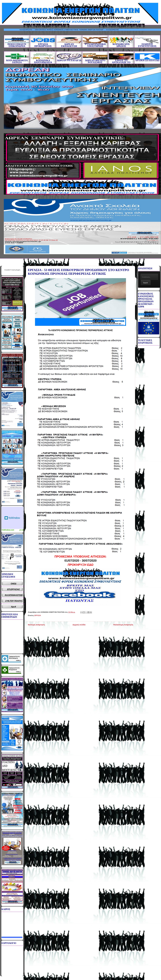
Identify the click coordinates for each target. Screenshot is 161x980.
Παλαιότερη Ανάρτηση (123, 625)
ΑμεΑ (14, 607)
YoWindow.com (8, 530)
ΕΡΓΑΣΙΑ (38, 615)
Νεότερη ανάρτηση (36, 625)
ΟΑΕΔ (14, 584)
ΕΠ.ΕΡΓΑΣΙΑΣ (14, 589)
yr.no (22, 530)
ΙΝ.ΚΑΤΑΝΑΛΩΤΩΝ (14, 595)
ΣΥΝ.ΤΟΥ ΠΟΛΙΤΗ (14, 601)
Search (145, 283)
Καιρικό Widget (13, 518)
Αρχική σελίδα (79, 625)
